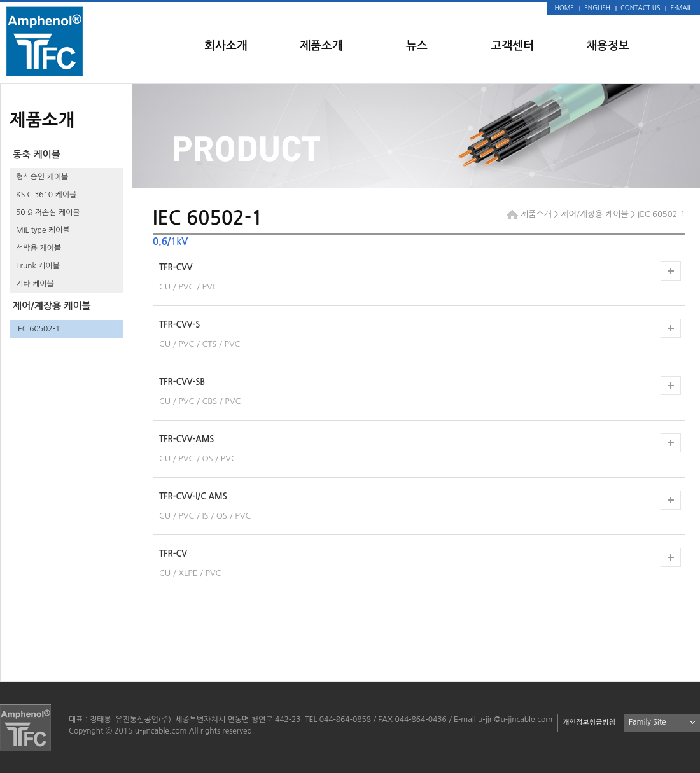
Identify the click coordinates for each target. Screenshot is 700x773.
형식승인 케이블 (42, 177)
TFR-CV (173, 554)
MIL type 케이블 (43, 230)
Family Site (647, 722)
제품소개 (321, 46)
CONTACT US (640, 8)
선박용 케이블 (38, 248)
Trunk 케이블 (38, 266)
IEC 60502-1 (38, 329)
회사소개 (226, 46)
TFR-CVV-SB (182, 382)
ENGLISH (597, 8)
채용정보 (608, 46)
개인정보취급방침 (589, 722)
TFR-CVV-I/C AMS (193, 497)
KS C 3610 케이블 (46, 195)
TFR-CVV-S (179, 325)
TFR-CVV (176, 268)
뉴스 (417, 46)
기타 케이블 (35, 284)
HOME (565, 8)
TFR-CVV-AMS (186, 439)
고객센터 (512, 46)
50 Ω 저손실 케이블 (48, 212)
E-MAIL (681, 8)
